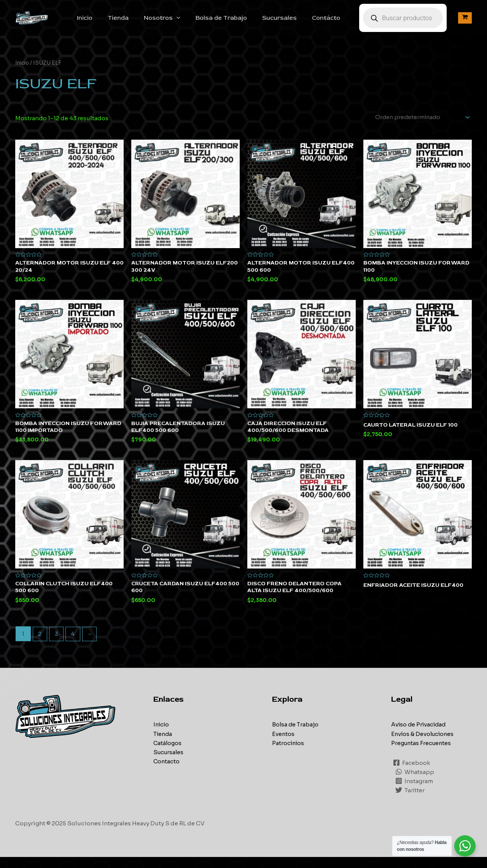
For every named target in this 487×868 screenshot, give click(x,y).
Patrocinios (289, 754)
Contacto (167, 772)
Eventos (283, 745)
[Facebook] (412, 774)
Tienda (138, 22)
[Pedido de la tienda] (419, 126)
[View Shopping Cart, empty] (465, 22)
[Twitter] (410, 801)
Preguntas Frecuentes (422, 754)
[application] (193, 22)
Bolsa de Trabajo (235, 22)
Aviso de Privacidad (420, 736)
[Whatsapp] (415, 783)
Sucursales (290, 22)
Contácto (334, 22)
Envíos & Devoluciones (424, 745)
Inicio (107, 22)
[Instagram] (415, 792)
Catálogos (168, 754)
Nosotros (179, 22)
